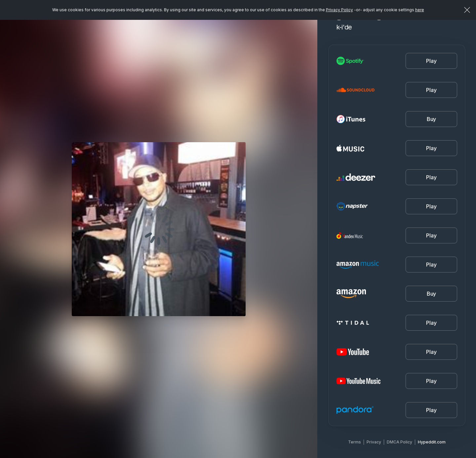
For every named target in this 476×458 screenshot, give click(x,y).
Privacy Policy (339, 10)
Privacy (374, 442)
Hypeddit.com (432, 442)
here (420, 10)
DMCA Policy (399, 442)
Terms (355, 442)
